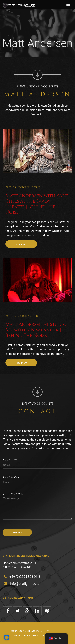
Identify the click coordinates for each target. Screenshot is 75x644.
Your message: (13, 494)
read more (21, 244)
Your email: (11, 477)
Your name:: (11, 460)
